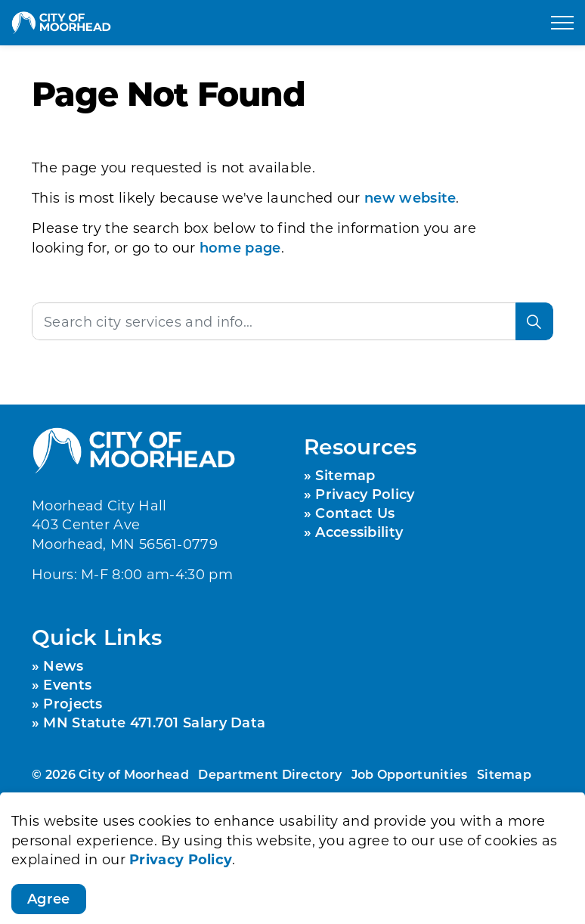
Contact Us (355, 513)
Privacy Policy (181, 906)
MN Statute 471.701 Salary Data (154, 722)
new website (410, 197)
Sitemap (345, 475)
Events (67, 684)
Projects (73, 703)
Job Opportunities (410, 774)
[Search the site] (292, 321)
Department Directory (270, 774)
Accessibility (359, 532)
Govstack (133, 819)
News (63, 665)
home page (240, 247)
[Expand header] (562, 23)
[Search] (534, 321)
